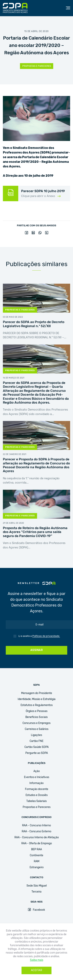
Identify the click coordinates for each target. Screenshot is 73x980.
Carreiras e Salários (37, 729)
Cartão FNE (36, 741)
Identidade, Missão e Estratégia (37, 699)
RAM (37, 861)
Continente (36, 855)
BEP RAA (36, 849)
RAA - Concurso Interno (36, 826)
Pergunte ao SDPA (37, 753)
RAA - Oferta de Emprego (37, 843)
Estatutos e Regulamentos (37, 705)
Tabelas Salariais (36, 801)
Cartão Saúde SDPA (36, 747)
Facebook (36, 910)
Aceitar (37, 970)
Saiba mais (37, 960)
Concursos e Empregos (36, 723)
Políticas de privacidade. (46, 636)
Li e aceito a (39, 636)
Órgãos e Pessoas (37, 711)
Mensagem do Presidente (37, 693)
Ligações (36, 735)
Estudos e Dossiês (37, 795)
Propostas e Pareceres (37, 66)
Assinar (37, 650)
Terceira (36, 892)
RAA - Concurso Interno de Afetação (37, 837)
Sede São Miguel (37, 886)
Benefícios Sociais (36, 717)
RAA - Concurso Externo (36, 832)
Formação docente (37, 789)
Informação (36, 783)
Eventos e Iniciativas (37, 777)
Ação (37, 771)
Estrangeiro (37, 867)
